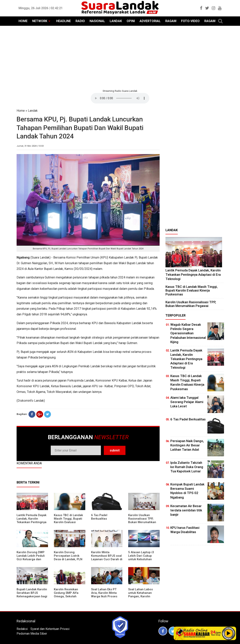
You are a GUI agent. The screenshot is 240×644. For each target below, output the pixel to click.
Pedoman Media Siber (32, 634)
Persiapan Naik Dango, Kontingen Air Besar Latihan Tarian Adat (187, 445)
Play (229, 633)
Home (21, 111)
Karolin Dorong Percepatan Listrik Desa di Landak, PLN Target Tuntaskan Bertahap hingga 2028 (69, 559)
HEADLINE (64, 21)
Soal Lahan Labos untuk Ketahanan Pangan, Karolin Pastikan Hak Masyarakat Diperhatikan (140, 598)
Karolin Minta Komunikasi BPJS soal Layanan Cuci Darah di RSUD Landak (107, 557)
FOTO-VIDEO (190, 21)
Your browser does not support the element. (120, 98)
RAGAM (171, 21)
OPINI (131, 21)
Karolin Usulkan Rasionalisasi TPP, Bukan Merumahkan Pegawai (142, 520)
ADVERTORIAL (150, 21)
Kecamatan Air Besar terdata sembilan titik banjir (186, 510)
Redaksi (22, 629)
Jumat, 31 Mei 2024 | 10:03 (30, 146)
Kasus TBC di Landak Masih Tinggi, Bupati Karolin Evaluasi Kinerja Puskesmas (68, 520)
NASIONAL (97, 21)
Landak (33, 111)
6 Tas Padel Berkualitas (99, 517)
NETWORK (40, 21)
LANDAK (116, 21)
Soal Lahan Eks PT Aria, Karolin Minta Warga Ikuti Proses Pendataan (104, 595)
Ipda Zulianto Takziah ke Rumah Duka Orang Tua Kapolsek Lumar (187, 467)
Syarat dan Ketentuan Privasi (50, 629)
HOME (23, 21)
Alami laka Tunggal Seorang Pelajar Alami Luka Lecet (187, 402)
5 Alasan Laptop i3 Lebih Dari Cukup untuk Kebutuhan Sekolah (141, 557)
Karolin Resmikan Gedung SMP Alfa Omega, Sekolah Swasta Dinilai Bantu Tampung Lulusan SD (68, 596)
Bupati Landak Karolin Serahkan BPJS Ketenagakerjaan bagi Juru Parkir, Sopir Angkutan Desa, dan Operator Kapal (32, 598)
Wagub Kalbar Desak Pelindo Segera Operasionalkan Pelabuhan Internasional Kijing (188, 333)
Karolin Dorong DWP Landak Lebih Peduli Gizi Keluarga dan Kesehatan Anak (31, 557)
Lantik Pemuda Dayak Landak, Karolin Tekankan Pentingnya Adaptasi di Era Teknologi (32, 522)
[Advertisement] (120, 57)
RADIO (80, 21)
